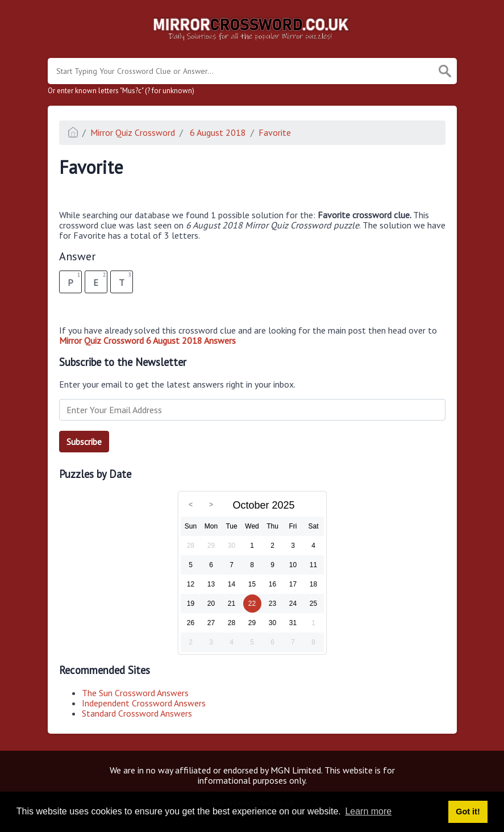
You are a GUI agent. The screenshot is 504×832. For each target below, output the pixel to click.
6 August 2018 (217, 132)
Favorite (275, 132)
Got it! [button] (468, 812)
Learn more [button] (368, 811)
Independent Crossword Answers (144, 703)
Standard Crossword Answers (137, 713)
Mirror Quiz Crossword (133, 132)
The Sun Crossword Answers (135, 693)
